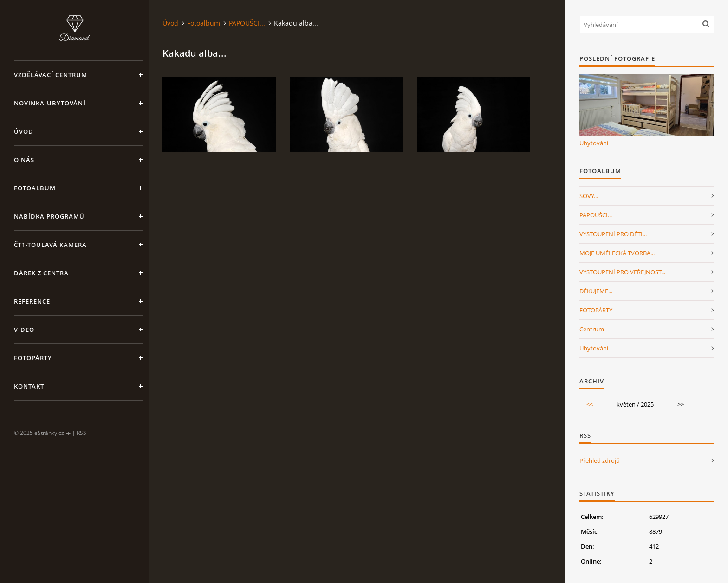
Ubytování (594, 143)
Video (24, 330)
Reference (32, 301)
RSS (81, 433)
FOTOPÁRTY (596, 310)
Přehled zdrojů (600, 460)
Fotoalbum (35, 188)
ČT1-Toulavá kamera (50, 245)
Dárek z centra (41, 273)
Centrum (592, 329)
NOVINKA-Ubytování (50, 103)
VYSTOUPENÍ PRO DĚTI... (613, 234)
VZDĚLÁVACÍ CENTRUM (51, 75)
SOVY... (589, 196)
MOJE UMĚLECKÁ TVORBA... (617, 253)
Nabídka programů (49, 216)
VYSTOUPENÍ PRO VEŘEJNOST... (622, 272)
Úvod (24, 131)
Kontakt (29, 386)
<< (590, 404)
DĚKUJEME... (596, 291)
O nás (24, 160)
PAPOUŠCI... (247, 23)
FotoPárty (33, 358)
